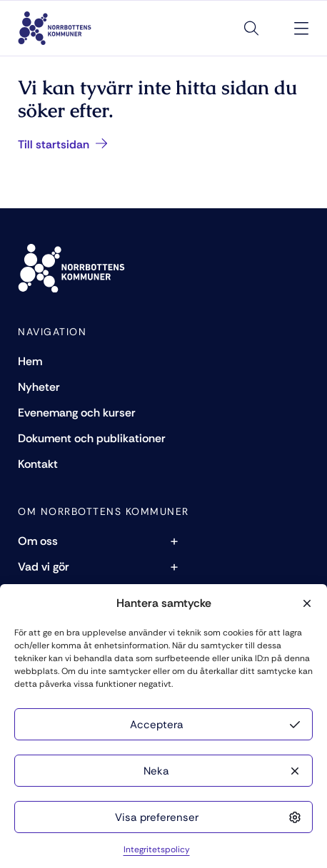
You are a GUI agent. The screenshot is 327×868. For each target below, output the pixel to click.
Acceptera (157, 725)
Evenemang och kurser (77, 413)
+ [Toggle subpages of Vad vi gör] (174, 567)
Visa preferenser (157, 817)
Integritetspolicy (157, 849)
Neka (156, 771)
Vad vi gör (44, 567)
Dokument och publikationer (92, 438)
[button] (306, 603)
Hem (30, 361)
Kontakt (38, 464)
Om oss (38, 541)
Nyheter (39, 387)
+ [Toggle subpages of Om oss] (174, 541)
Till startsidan (63, 145)
